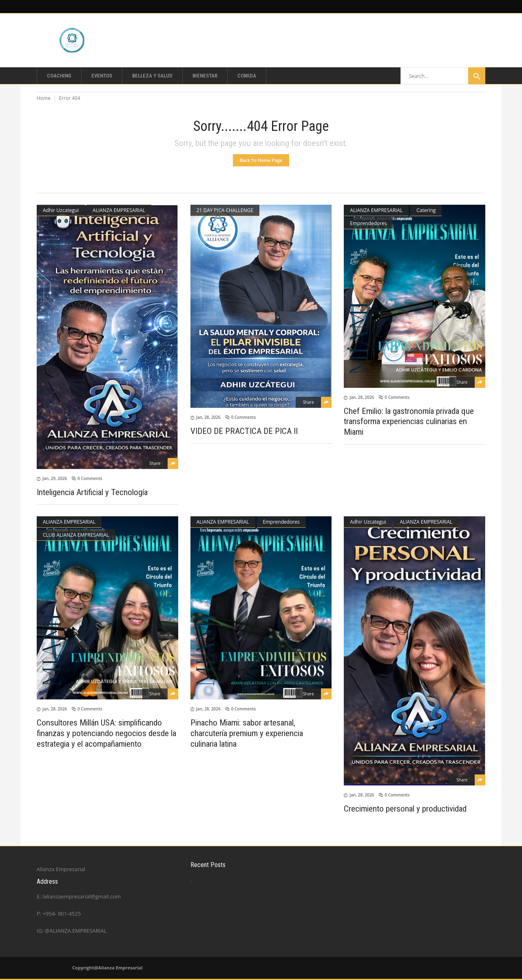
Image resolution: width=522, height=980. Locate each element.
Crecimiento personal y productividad (405, 809)
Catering (426, 210)
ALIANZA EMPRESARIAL (119, 210)
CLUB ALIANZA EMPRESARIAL (76, 535)
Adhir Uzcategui (61, 210)
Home (44, 98)
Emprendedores (368, 223)
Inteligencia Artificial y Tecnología (92, 492)
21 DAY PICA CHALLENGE (225, 210)
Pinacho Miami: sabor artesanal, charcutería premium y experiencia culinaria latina (247, 733)
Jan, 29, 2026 (55, 478)
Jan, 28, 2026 (208, 417)
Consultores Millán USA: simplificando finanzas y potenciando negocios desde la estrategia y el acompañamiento (106, 733)
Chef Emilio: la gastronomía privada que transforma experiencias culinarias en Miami (409, 421)
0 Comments (90, 478)
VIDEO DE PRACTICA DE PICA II (244, 431)
